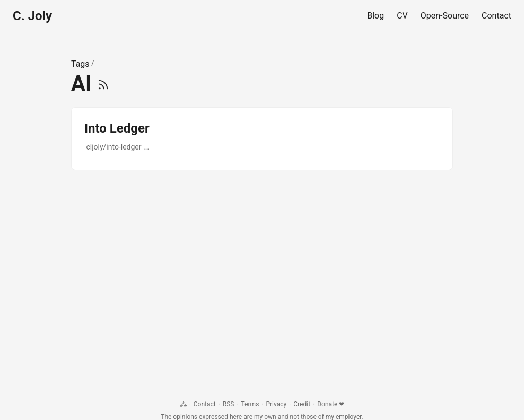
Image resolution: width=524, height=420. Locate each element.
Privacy (276, 404)
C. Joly (32, 16)
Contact (205, 404)
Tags (80, 64)
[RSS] (103, 84)
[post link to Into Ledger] (262, 139)
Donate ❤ (331, 404)
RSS (229, 404)
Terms (250, 404)
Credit (302, 404)
